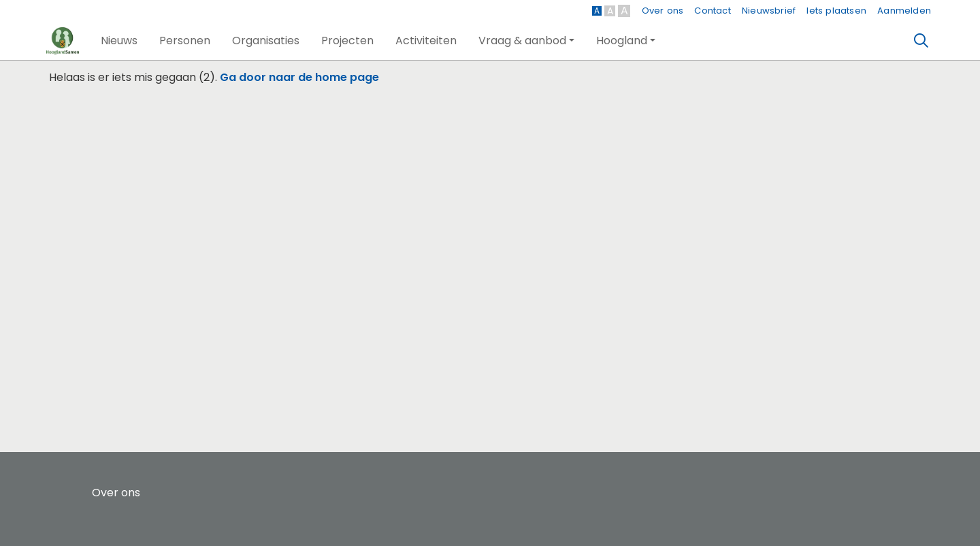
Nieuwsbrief (769, 11)
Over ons (663, 11)
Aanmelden (904, 11)
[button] (119, 41)
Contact (712, 11)
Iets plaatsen (836, 11)
